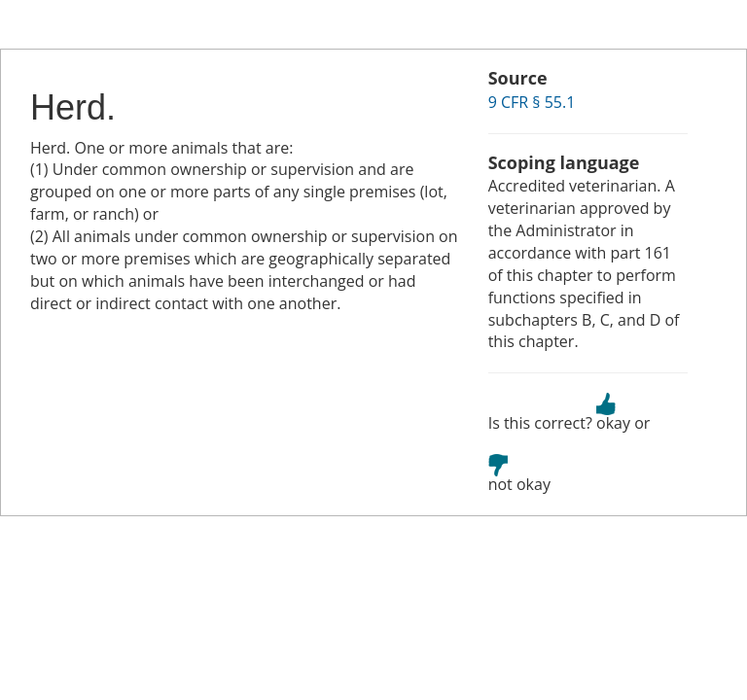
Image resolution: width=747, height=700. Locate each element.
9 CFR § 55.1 (532, 102)
